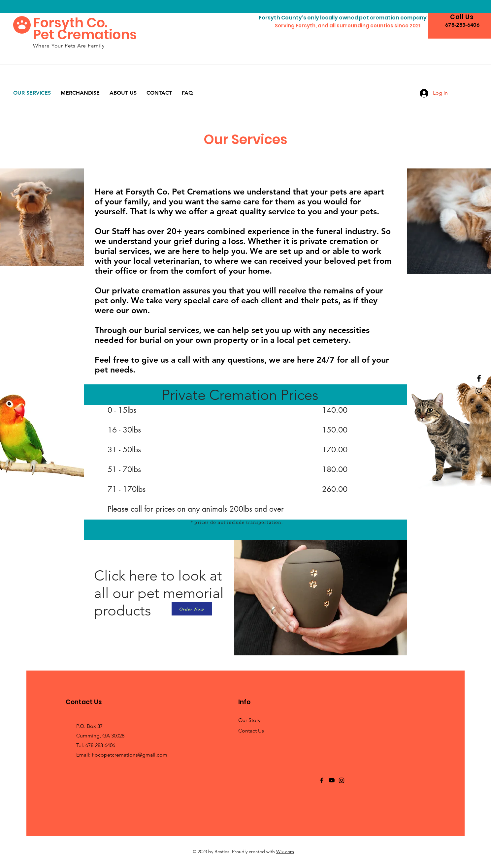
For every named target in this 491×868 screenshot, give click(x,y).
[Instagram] (479, 391)
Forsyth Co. (70, 23)
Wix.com (285, 852)
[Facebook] (479, 378)
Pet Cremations (85, 35)
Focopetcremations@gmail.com (130, 755)
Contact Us (251, 731)
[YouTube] (332, 780)
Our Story (249, 720)
